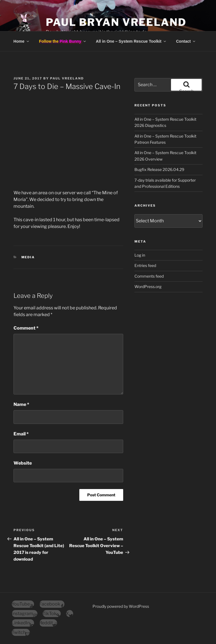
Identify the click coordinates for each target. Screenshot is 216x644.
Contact (186, 41)
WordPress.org (148, 286)
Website (23, 463)
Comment (26, 328)
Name (21, 404)
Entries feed (145, 265)
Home (22, 41)
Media (28, 257)
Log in (140, 255)
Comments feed (149, 276)
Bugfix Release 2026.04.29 (159, 169)
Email (21, 434)
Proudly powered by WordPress (121, 606)
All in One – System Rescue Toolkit (131, 41)
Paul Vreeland (67, 78)
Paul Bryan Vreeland (116, 22)
